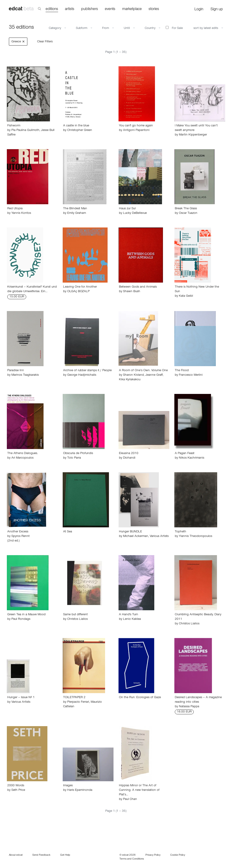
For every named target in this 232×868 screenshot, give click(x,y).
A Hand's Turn (129, 615)
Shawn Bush (132, 292)
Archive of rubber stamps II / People (87, 371)
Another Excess (18, 532)
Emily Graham (77, 213)
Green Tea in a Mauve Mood (26, 615)
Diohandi (129, 458)
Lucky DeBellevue (135, 213)
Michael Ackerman (136, 536)
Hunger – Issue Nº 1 (21, 698)
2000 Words (16, 786)
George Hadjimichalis (82, 375)
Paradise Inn (16, 371)
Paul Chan (130, 799)
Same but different (75, 615)
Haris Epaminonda (80, 790)
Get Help (65, 855)
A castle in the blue (76, 126)
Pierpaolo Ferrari (78, 702)
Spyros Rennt (21, 536)
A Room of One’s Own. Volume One (143, 371)
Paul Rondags (21, 619)
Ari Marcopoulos (22, 458)
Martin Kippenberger (193, 135)
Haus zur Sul (127, 209)
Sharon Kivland (133, 375)
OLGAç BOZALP (78, 292)
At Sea (68, 532)
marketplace (132, 9)
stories (154, 9)
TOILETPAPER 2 (74, 698)
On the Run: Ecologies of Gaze (140, 698)
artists (70, 9)
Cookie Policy (178, 855)
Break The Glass (186, 209)
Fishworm (14, 126)
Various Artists (159, 536)
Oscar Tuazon (188, 213)
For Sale (174, 28)
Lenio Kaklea (132, 619)
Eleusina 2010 (129, 454)
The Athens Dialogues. (23, 454)
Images (68, 786)
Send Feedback (41, 855)
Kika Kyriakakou (130, 380)
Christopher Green (80, 130)
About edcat (16, 855)
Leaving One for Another (80, 287)
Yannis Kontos (21, 213)
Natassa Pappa (189, 707)
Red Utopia (15, 209)
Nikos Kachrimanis (192, 458)
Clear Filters (45, 42)
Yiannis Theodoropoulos (196, 536)
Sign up (217, 10)
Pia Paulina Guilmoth (25, 130)
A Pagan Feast (185, 454)
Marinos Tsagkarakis (25, 375)
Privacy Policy (153, 855)
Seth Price (18, 790)
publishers (90, 9)
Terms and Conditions (132, 859)
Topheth (180, 532)
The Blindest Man (75, 209)
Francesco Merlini (191, 375)
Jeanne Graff (154, 375)
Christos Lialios (77, 619)
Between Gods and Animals (138, 287)
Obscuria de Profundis (78, 454)
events (110, 9)
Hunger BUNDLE (130, 532)
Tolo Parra (74, 458)
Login (199, 10)
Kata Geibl (186, 296)
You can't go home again (136, 126)
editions (52, 9)
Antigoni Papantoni (136, 130)
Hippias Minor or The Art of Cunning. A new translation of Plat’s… (139, 790)
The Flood (182, 371)
